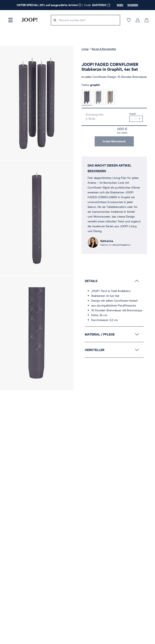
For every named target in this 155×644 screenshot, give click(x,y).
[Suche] (55, 20)
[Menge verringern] (132, 119)
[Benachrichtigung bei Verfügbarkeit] (136, 119)
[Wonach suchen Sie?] (88, 20)
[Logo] (29, 20)
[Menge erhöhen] (140, 119)
